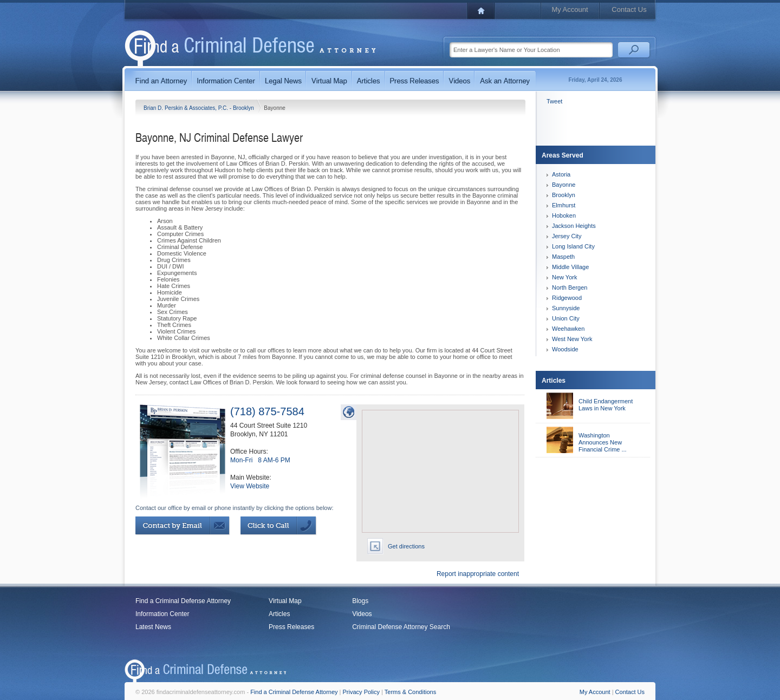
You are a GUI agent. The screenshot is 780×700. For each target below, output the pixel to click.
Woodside (565, 349)
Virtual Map (285, 601)
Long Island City (573, 246)
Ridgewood (567, 298)
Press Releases (291, 627)
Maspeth (563, 257)
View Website (250, 486)
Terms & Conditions (410, 692)
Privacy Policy (361, 692)
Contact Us (629, 9)
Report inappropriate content (478, 574)
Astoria (561, 174)
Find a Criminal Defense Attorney (183, 601)
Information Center (162, 614)
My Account (570, 9)
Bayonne (564, 185)
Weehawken (568, 329)
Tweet (554, 101)
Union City (566, 318)
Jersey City (567, 236)
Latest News (153, 627)
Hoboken (564, 215)
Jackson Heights (574, 226)
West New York (572, 339)
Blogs (360, 601)
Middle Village (570, 267)
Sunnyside (566, 308)
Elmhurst (564, 205)
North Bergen (570, 287)
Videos (362, 614)
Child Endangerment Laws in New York (606, 405)
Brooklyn (564, 195)
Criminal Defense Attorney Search (401, 627)
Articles (279, 614)
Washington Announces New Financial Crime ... (603, 442)
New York (564, 277)
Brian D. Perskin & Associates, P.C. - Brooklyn (200, 108)
